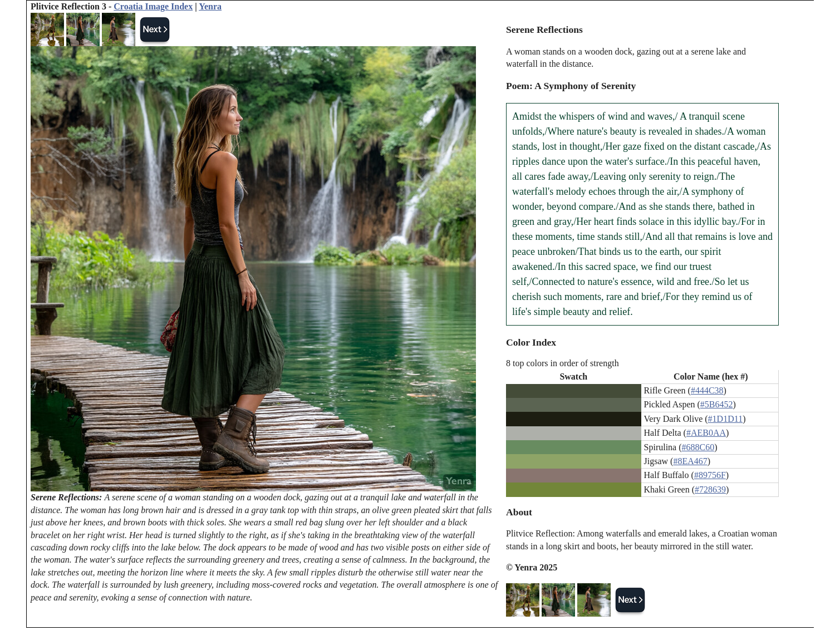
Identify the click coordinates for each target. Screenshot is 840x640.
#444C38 (707, 390)
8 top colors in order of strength (563, 363)
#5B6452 (717, 404)
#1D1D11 (726, 419)
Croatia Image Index (153, 6)
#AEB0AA (706, 433)
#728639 (710, 489)
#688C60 (698, 447)
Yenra (210, 6)
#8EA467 (690, 461)
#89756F (710, 475)
